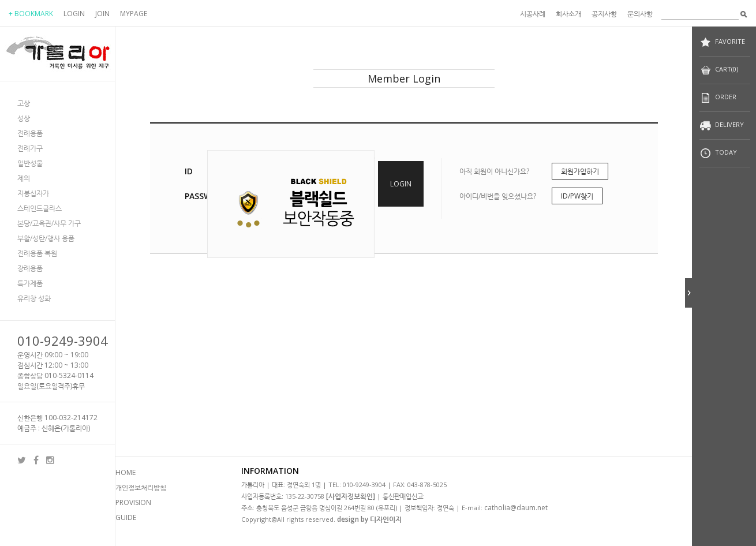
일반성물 (30, 163)
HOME (126, 472)
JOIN (102, 14)
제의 (24, 178)
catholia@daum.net (516, 508)
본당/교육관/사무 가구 (49, 223)
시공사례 (533, 14)
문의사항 (640, 14)
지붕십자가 (33, 193)
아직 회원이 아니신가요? (494, 171)
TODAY (718, 153)
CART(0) (719, 70)
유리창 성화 (34, 298)
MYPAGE (134, 14)
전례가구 (30, 148)
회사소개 (568, 14)
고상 (24, 103)
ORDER (718, 98)
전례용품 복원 (37, 253)
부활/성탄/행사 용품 (46, 238)
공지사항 (604, 14)
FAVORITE (722, 42)
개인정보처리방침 (141, 487)
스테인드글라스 (40, 208)
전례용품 (30, 133)
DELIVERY (722, 126)
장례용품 (30, 268)
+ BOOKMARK (31, 14)
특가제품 (30, 283)
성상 (24, 118)
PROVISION (133, 502)
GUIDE (126, 517)
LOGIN (74, 14)
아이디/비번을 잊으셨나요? (498, 196)
